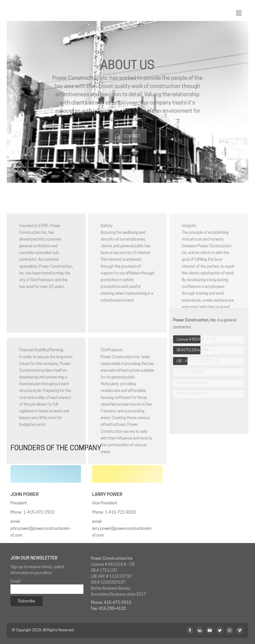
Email (16, 581)
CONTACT (127, 146)
